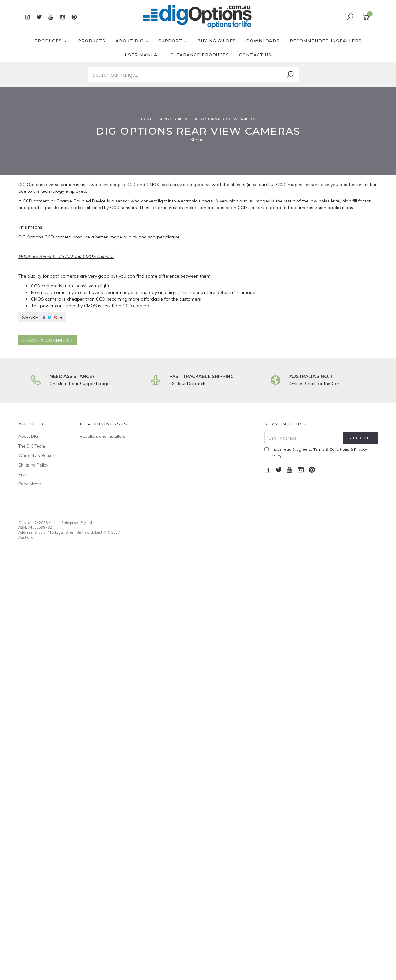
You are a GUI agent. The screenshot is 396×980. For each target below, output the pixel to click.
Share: (42, 317)
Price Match (30, 484)
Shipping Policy (33, 465)
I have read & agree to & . (316, 453)
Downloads (263, 41)
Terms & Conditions (331, 449)
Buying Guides (217, 41)
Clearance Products (200, 55)
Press (24, 474)
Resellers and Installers (103, 436)
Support (173, 41)
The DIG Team (32, 446)
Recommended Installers (326, 41)
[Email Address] (304, 438)
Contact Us (255, 55)
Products (50, 41)
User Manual (143, 55)
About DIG (132, 41)
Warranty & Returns (37, 455)
